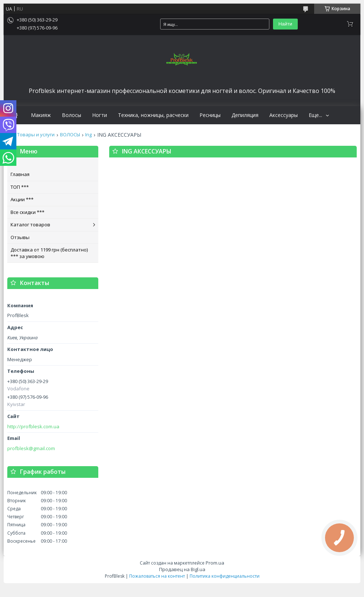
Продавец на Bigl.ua (182, 569)
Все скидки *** (27, 212)
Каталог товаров (30, 225)
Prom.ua (215, 563)
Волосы (72, 115)
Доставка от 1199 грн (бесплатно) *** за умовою (49, 253)
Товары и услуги (36, 135)
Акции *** (22, 199)
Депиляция (245, 115)
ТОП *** (20, 187)
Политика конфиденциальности (225, 576)
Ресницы (210, 115)
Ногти (100, 115)
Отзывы (20, 237)
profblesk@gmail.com (31, 448)
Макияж (41, 115)
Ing (88, 135)
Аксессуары (284, 115)
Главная (20, 174)
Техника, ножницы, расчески (153, 115)
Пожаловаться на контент (157, 576)
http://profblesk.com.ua (33, 427)
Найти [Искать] (285, 24)
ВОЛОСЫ (70, 135)
